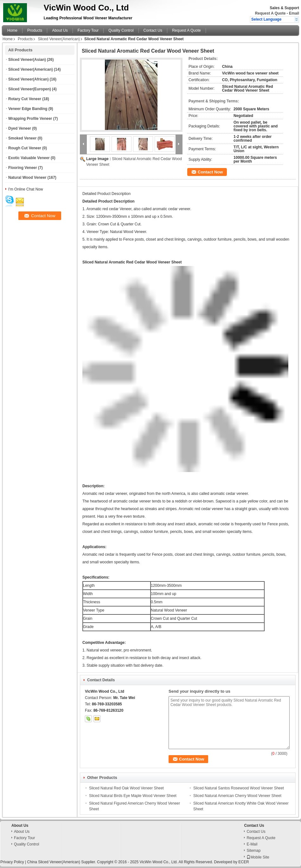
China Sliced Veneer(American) (53, 862)
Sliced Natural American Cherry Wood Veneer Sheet (237, 796)
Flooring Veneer (23, 168)
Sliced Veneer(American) (59, 39)
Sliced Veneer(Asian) (27, 60)
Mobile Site (258, 857)
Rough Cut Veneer (25, 148)
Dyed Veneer (20, 128)
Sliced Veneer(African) (28, 79)
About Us (60, 30)
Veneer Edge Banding (28, 109)
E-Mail (252, 844)
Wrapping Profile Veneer (30, 119)
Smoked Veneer (22, 138)
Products (35, 30)
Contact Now (210, 172)
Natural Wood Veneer (27, 178)
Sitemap (253, 851)
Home (12, 30)
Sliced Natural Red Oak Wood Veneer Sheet (126, 788)
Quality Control (121, 30)
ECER (243, 862)
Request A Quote (270, 13)
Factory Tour (88, 30)
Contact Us (153, 30)
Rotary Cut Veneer (25, 99)
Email (294, 13)
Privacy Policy (12, 862)
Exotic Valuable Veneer (29, 158)
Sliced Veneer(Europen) (30, 89)
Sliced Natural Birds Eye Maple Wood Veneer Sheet (133, 796)
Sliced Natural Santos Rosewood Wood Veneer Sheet (239, 788)
